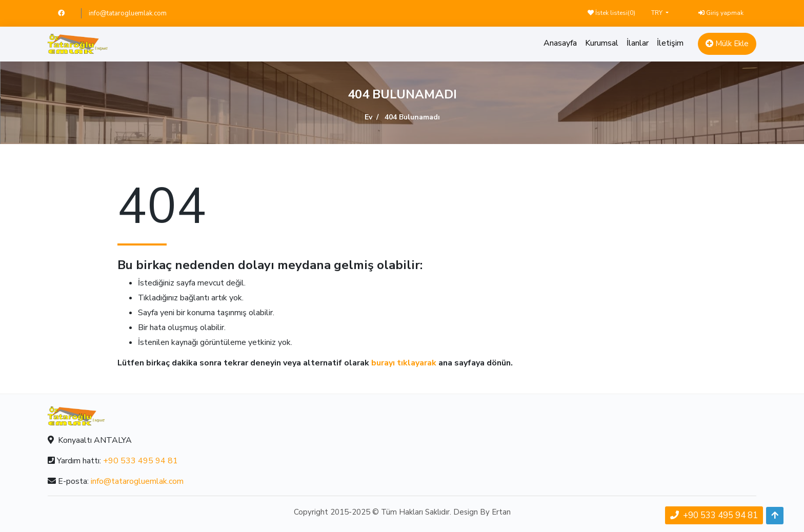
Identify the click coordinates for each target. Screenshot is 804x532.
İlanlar (638, 43)
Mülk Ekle (727, 44)
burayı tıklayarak (404, 363)
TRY (658, 13)
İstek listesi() (611, 13)
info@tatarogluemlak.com (128, 13)
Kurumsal (602, 43)
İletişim (670, 43)
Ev (368, 117)
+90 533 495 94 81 (140, 461)
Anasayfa (560, 43)
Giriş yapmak (721, 13)
